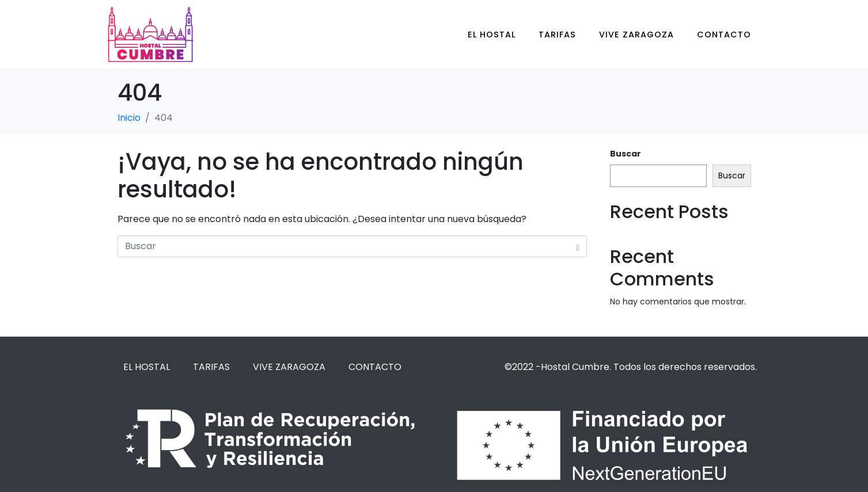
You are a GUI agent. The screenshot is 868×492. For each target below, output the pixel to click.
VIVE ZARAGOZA (636, 35)
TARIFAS (557, 35)
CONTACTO (724, 35)
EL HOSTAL (492, 35)
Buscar (626, 154)
